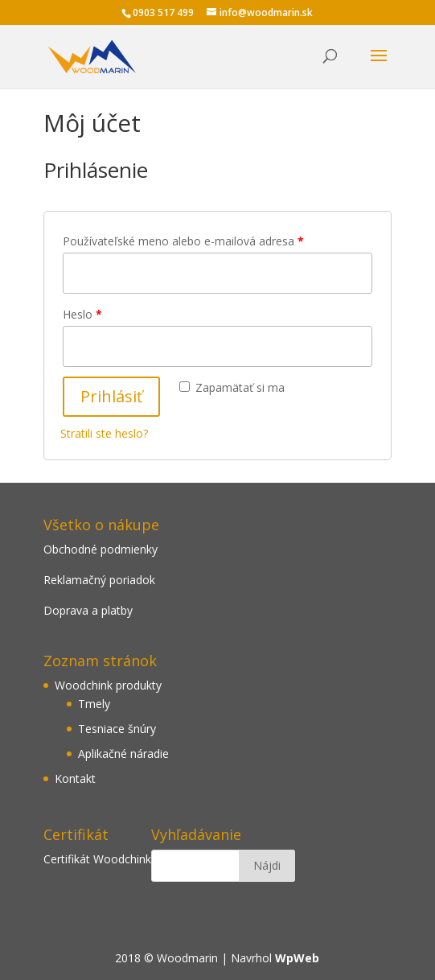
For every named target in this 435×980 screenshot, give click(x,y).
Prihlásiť (111, 396)
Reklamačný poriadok (99, 580)
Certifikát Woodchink (97, 859)
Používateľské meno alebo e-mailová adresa (183, 241)
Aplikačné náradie (123, 754)
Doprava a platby (88, 610)
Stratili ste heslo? (104, 433)
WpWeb (297, 958)
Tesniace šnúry (117, 729)
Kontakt (75, 778)
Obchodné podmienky (101, 549)
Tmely (94, 704)
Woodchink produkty (108, 685)
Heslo (82, 314)
